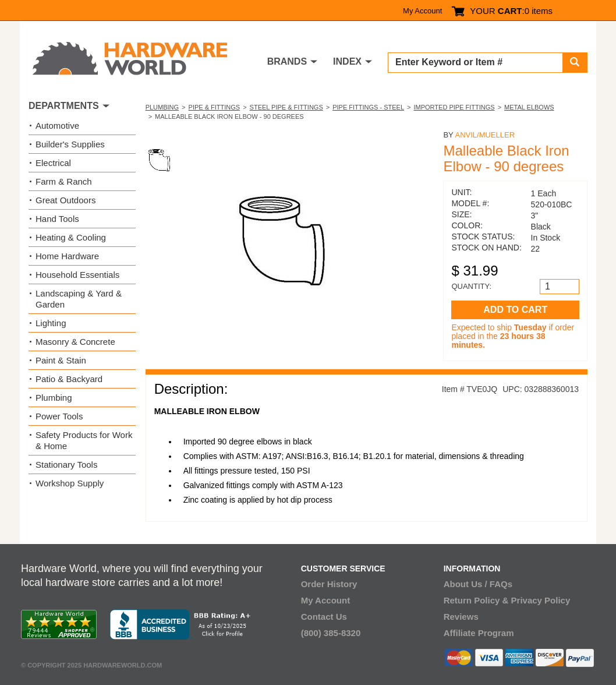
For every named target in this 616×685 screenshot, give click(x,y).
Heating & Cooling (71, 237)
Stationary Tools (66, 465)
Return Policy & (476, 600)
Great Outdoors (66, 200)
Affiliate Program (479, 633)
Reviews (461, 617)
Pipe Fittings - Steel (368, 107)
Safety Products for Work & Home (84, 440)
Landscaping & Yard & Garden (79, 299)
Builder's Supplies (70, 144)
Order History (329, 584)
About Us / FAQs (478, 584)
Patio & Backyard (69, 379)
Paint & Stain (61, 360)
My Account (422, 11)
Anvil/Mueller (485, 135)
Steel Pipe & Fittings (286, 107)
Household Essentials (77, 275)
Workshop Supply (70, 483)
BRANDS (287, 61)
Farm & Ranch (64, 181)
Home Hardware (67, 256)
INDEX (347, 61)
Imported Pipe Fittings (454, 107)
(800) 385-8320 (331, 633)
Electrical (53, 163)
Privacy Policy (541, 600)
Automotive (57, 126)
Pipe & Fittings (215, 107)
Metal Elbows (529, 107)
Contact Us (324, 617)
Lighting (51, 323)
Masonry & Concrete (75, 342)
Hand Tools (57, 219)
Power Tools (59, 416)
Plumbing (162, 107)
